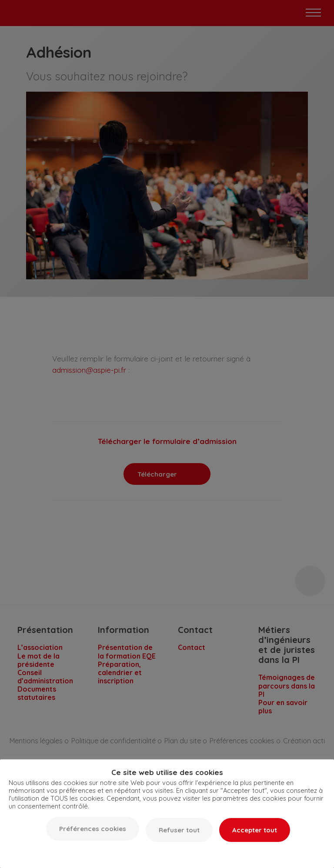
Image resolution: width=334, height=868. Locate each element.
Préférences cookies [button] (93, 829)
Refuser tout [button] (179, 830)
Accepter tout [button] (255, 830)
